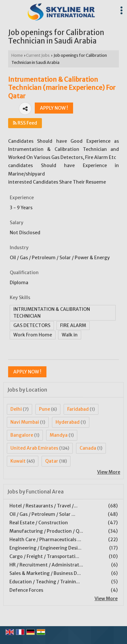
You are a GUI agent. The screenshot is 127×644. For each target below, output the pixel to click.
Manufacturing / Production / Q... (46, 531)
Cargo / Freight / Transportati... (44, 556)
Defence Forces (26, 590)
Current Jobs (38, 55)
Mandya (59, 435)
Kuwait (18, 461)
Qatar (52, 461)
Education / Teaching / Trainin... (45, 582)
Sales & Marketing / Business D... (45, 573)
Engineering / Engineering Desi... (45, 548)
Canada (88, 448)
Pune (44, 409)
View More (109, 472)
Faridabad (78, 409)
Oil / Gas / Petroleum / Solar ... (42, 514)
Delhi (16, 409)
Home (17, 55)
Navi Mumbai (25, 422)
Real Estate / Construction (39, 523)
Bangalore (22, 435)
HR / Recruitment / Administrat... (46, 565)
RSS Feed (25, 123)
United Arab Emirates (34, 448)
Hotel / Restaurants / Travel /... (44, 506)
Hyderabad (68, 422)
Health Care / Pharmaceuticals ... (45, 540)
